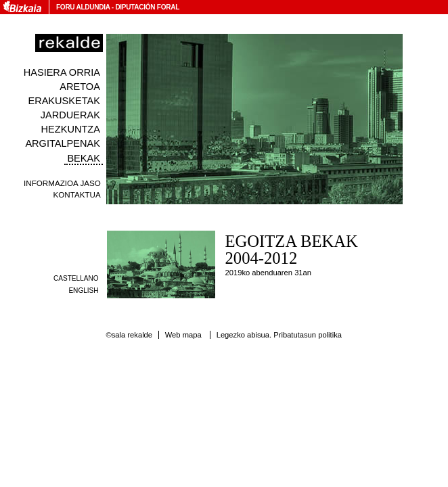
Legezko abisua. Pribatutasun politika (279, 335)
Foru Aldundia (83, 7)
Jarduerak (70, 115)
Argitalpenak (62, 143)
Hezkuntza (71, 129)
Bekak (84, 158)
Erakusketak (64, 101)
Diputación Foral (147, 7)
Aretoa (80, 87)
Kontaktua (77, 194)
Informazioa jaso (62, 183)
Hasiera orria (62, 72)
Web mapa (183, 335)
